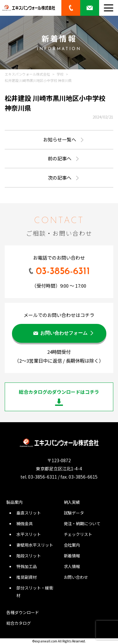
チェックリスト (78, 534)
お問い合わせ (76, 577)
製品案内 (14, 502)
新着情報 (72, 556)
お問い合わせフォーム (64, 333)
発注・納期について (82, 523)
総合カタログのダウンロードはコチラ (59, 392)
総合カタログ (19, 623)
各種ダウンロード (23, 612)
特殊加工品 (27, 566)
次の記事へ (60, 178)
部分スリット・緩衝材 (35, 592)
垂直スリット (29, 513)
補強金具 (25, 523)
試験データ (74, 513)
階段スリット (29, 556)
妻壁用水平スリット (35, 545)
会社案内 (72, 545)
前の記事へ (60, 158)
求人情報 (72, 566)
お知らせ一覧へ (60, 139)
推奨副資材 (27, 577)
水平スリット (29, 534)
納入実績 (72, 502)
